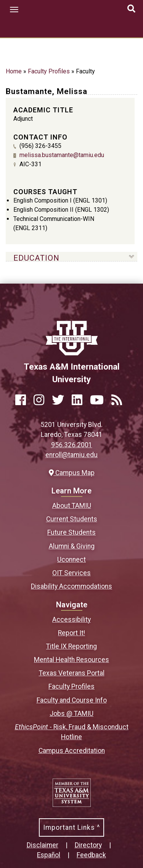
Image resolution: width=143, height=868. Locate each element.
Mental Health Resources (71, 660)
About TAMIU (72, 506)
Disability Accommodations (71, 586)
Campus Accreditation (72, 751)
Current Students (72, 519)
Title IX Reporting (71, 646)
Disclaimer (43, 845)
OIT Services (71, 573)
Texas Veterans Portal (72, 673)
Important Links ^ (71, 827)
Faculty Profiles (49, 71)
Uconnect (71, 560)
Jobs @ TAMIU (71, 714)
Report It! (71, 633)
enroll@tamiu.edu (71, 455)
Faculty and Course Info (72, 700)
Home (14, 71)
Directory (88, 845)
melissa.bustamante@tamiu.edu (62, 155)
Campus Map (72, 473)
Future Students (71, 532)
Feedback (91, 855)
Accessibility (71, 620)
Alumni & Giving (72, 546)
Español (49, 855)
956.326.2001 (72, 445)
